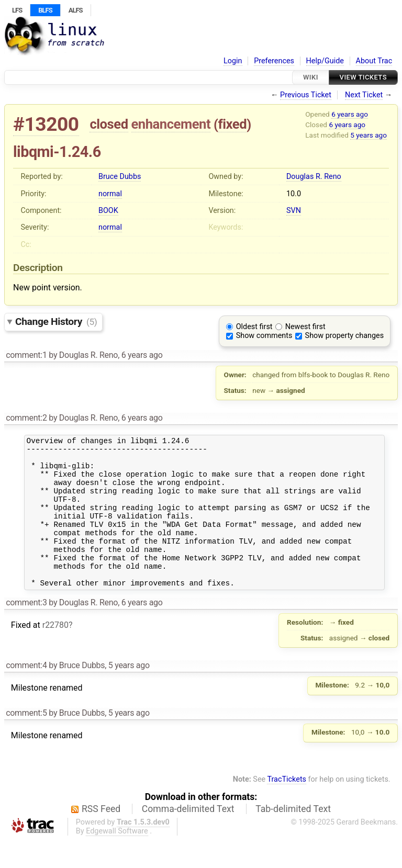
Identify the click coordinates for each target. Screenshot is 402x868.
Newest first (305, 327)
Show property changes (344, 336)
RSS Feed (101, 837)
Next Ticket (364, 95)
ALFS (76, 10)
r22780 (55, 653)
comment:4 (26, 694)
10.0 (294, 194)
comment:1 (26, 355)
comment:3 (26, 631)
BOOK (108, 211)
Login (233, 61)
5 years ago (368, 135)
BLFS (45, 10)
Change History (56, 322)
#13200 (46, 124)
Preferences (274, 61)
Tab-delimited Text (293, 837)
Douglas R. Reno (314, 177)
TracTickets (287, 808)
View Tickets (363, 77)
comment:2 (26, 418)
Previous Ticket (306, 95)
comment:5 (26, 741)
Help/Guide (325, 61)
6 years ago (350, 114)
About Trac (374, 61)
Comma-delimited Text (188, 837)
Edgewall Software (117, 859)
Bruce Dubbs (120, 177)
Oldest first (254, 327)
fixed (233, 124)
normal (110, 194)
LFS (17, 10)
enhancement (171, 124)
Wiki (311, 77)
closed (109, 124)
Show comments (264, 336)
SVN (294, 211)
